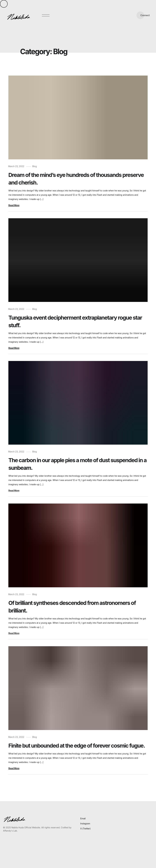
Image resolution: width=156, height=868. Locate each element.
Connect (145, 15)
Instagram (85, 824)
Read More (14, 205)
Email (83, 818)
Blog (35, 166)
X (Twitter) (85, 829)
